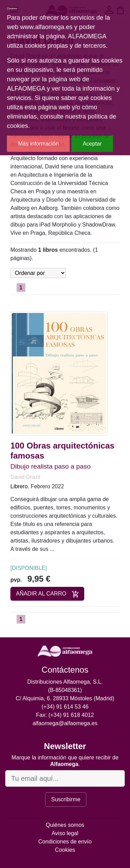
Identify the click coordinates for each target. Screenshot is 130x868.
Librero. (20, 486)
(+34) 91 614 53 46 (65, 707)
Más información (38, 144)
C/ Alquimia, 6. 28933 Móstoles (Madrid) (65, 698)
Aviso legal (65, 833)
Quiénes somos (65, 825)
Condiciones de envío (65, 842)
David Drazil (25, 477)
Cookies (65, 850)
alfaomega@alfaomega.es (65, 723)
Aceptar (92, 144)
